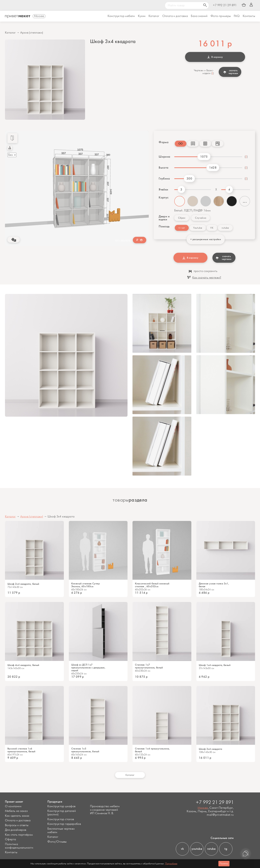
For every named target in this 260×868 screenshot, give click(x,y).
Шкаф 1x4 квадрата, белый (215, 665)
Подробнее (171, 864)
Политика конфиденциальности (19, 846)
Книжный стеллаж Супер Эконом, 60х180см (85, 585)
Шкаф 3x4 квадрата (211, 749)
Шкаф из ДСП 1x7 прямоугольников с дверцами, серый (88, 668)
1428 (213, 168)
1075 (204, 157)
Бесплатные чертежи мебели (61, 831)
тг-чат (182, 228)
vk (182, 849)
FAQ (237, 16)
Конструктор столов (61, 819)
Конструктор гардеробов (64, 824)
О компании (13, 806)
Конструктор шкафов (61, 806)
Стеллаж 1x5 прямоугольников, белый (85, 750)
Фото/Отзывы (57, 842)
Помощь (164, 226)
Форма (164, 142)
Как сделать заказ (17, 816)
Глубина (164, 179)
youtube (197, 849)
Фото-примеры (221, 16)
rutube (225, 228)
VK (212, 228)
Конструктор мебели (121, 16)
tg (226, 849)
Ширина (164, 157)
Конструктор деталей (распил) (62, 813)
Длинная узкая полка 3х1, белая (214, 585)
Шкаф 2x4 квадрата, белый (23, 584)
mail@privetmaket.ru (220, 815)
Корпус (164, 197)
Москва (203, 808)
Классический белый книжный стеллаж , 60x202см (152, 585)
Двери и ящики (164, 218)
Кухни (142, 16)
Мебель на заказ (16, 811)
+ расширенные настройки (206, 239)
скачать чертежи (231, 72)
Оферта (10, 839)
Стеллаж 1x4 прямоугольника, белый (152, 750)
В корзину (215, 57)
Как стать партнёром (19, 835)
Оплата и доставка (18, 821)
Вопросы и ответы (17, 825)
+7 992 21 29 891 (225, 5)
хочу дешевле (123, 240)
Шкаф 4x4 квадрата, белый (23, 665)
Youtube (198, 228)
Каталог (154, 16)
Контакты (249, 16)
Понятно (224, 864)
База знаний (199, 16)
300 (189, 179)
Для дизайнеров (16, 830)
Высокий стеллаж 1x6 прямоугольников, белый (21, 750)
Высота (163, 168)
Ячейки (163, 189)
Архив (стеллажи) (32, 33)
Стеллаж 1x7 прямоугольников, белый (149, 666)
